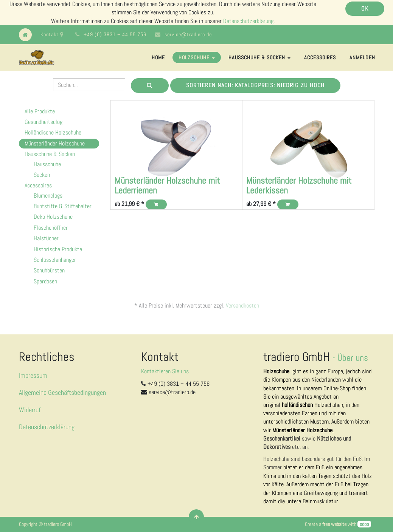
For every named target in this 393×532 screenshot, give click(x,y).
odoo (364, 524)
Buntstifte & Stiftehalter (63, 206)
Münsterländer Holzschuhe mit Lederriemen (167, 185)
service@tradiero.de (188, 34)
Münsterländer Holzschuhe (55, 143)
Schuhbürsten (49, 270)
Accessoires (38, 185)
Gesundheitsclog (43, 122)
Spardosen (45, 281)
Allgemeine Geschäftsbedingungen (62, 392)
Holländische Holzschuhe (53, 132)
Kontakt (52, 34)
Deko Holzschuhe (53, 217)
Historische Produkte (58, 249)
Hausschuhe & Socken (50, 154)
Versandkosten (242, 305)
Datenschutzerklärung (248, 21)
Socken (42, 175)
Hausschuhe (47, 164)
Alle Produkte (40, 111)
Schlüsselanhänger (55, 260)
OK (365, 9)
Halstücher (46, 238)
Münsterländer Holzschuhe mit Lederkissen (299, 185)
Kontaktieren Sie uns (165, 371)
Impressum (33, 375)
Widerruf (30, 410)
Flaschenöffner (51, 228)
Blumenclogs (48, 196)
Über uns (353, 358)
